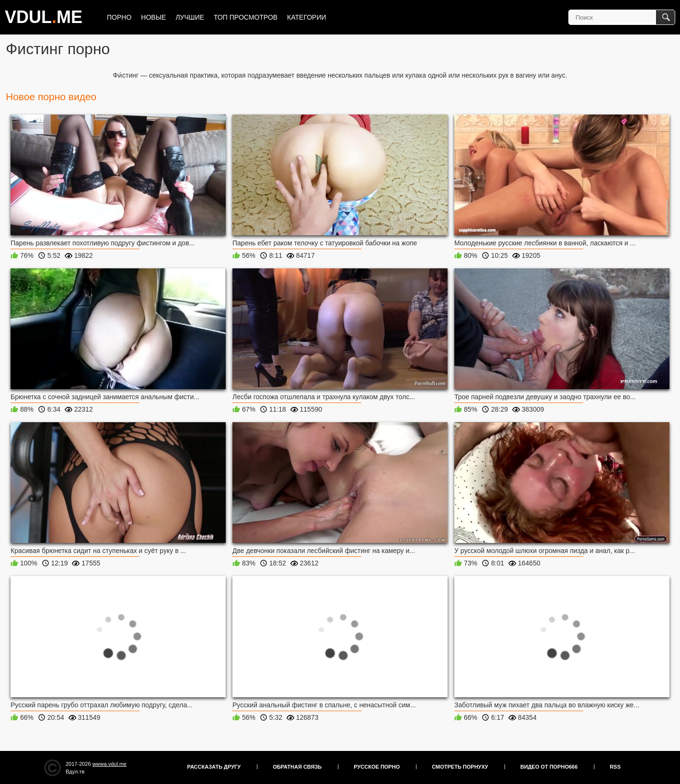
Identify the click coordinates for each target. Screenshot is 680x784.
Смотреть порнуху (460, 767)
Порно (119, 17)
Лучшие (190, 17)
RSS (615, 767)
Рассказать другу (214, 767)
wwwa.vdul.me (110, 764)
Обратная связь (297, 767)
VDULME (44, 17)
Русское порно (377, 767)
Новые (153, 17)
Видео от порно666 (549, 767)
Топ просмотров (246, 17)
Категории (306, 17)
